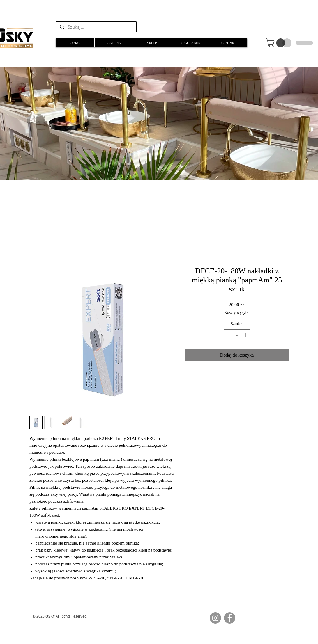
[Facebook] (230, 618)
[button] (276, 43)
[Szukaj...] (96, 27)
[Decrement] (228, 335)
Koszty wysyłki (237, 313)
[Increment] (246, 335)
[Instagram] (215, 618)
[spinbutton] (237, 335)
